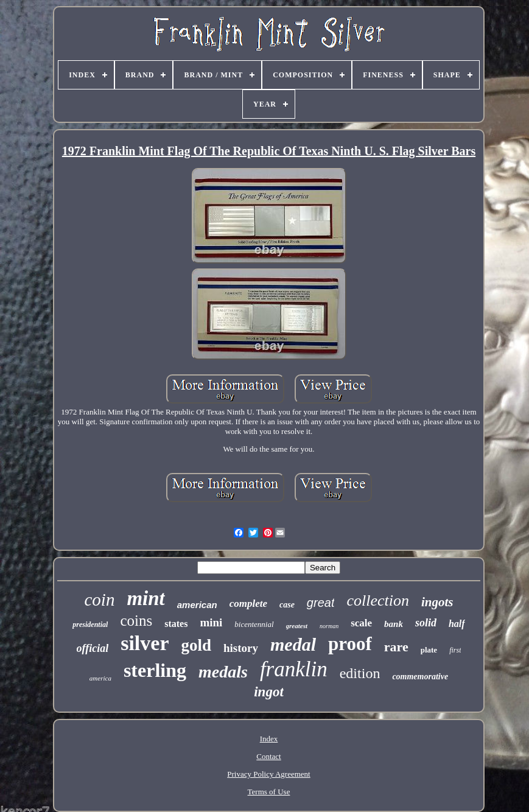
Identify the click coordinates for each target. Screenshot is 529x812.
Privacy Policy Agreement (268, 774)
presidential (90, 625)
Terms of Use (269, 792)
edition (360, 673)
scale (361, 623)
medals (223, 672)
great (321, 603)
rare (396, 647)
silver (145, 643)
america (100, 678)
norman (329, 626)
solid (426, 623)
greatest (297, 626)
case (287, 605)
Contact (268, 756)
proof (350, 644)
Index (269, 739)
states (176, 624)
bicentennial (254, 624)
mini (211, 622)
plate (429, 650)
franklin (294, 669)
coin (99, 600)
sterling (155, 670)
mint (145, 598)
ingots (437, 602)
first (455, 650)
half (457, 624)
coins (136, 621)
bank (394, 624)
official (93, 648)
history (241, 648)
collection (378, 600)
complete (248, 604)
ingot (269, 692)
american (197, 605)
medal (293, 644)
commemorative (420, 677)
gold (196, 645)
